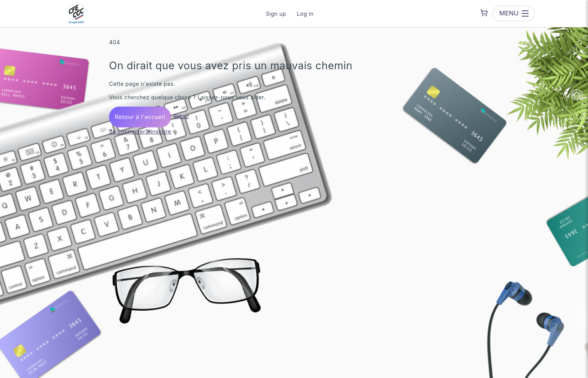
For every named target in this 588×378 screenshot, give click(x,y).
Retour (181, 116)
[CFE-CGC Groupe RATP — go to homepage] (76, 13)
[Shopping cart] (484, 13)
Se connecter (127, 131)
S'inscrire (158, 131)
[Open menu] (514, 13)
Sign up (276, 14)
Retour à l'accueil (140, 117)
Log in (305, 14)
